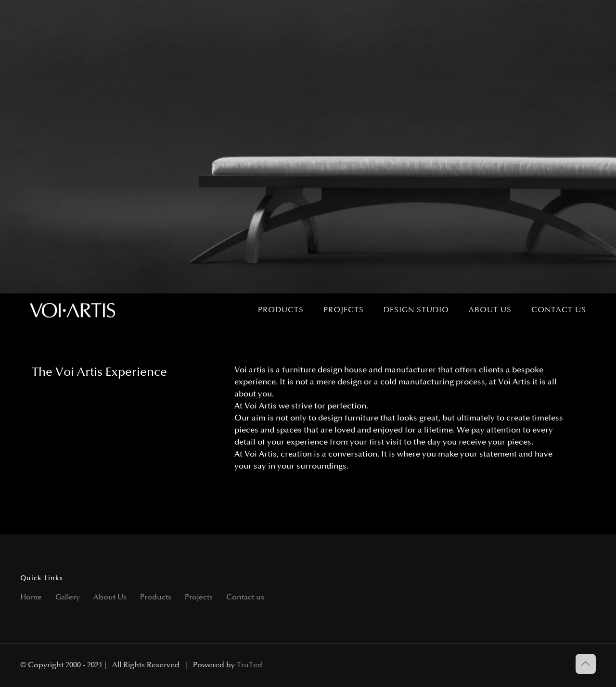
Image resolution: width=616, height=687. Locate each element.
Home (31, 597)
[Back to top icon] (586, 664)
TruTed (250, 665)
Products (156, 597)
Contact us (245, 597)
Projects (199, 597)
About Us (110, 597)
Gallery (68, 597)
